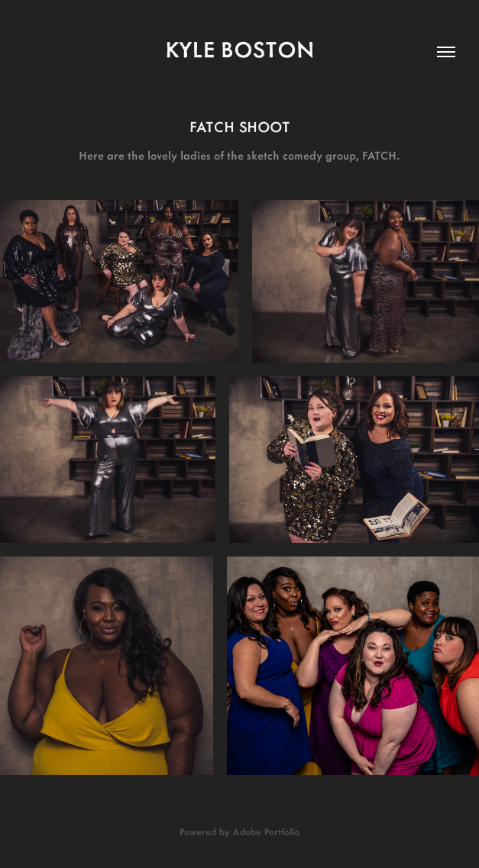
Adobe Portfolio (266, 831)
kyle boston (239, 48)
